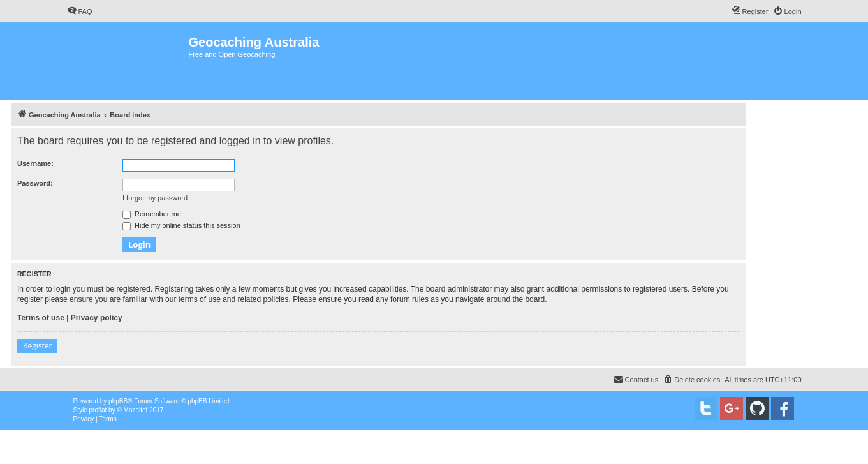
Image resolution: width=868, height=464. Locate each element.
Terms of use (41, 318)
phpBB (118, 401)
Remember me (152, 214)
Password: (35, 183)
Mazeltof (136, 410)
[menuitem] (80, 11)
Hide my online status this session (181, 225)
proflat (98, 410)
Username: (35, 163)
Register (37, 346)
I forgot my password (155, 198)
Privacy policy (97, 318)
